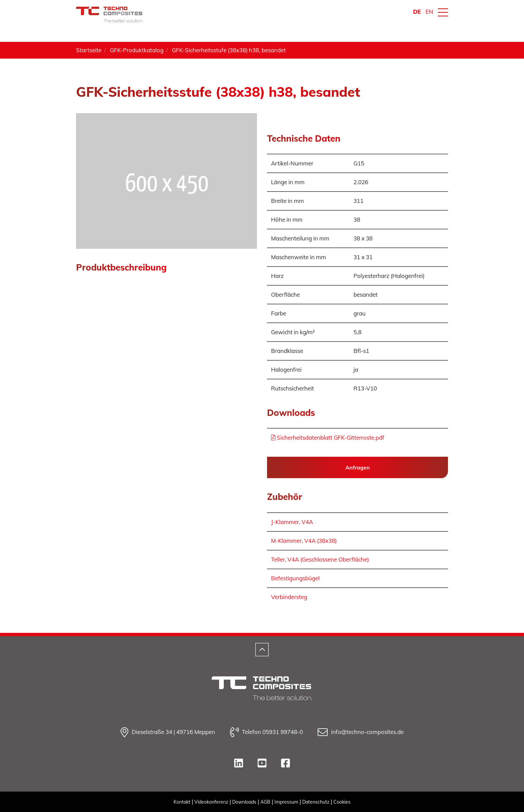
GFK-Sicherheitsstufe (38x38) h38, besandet (229, 50)
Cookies (342, 802)
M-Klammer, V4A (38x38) (304, 541)
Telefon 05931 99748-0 (266, 732)
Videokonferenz (211, 802)
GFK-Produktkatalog (137, 50)
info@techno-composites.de (361, 732)
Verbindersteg (289, 597)
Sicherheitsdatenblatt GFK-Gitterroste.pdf (328, 437)
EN (429, 12)
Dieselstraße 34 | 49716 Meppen (168, 732)
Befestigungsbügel (295, 578)
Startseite (89, 50)
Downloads (244, 802)
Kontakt (182, 802)
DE (417, 12)
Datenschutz (316, 802)
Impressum (286, 802)
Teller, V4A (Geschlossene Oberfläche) (320, 559)
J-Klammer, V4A (292, 522)
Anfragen (358, 467)
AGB (265, 802)
